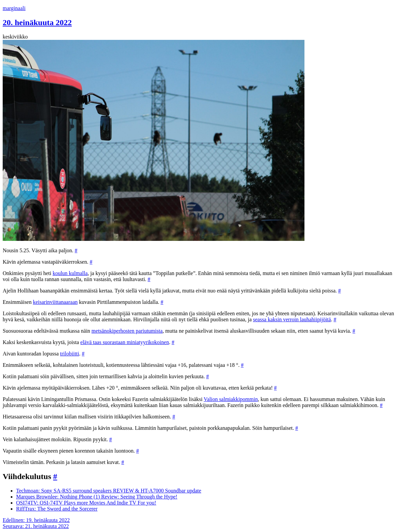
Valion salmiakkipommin (231, 399)
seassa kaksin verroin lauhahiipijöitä (292, 319)
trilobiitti (70, 354)
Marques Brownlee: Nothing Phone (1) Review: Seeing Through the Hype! (97, 497)
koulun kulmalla (70, 273)
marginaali (14, 8)
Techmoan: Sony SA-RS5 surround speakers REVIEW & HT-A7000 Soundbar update (109, 491)
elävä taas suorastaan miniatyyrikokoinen (125, 342)
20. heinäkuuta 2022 (37, 22)
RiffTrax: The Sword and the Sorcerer (57, 509)
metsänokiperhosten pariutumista (127, 331)
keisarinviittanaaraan (55, 302)
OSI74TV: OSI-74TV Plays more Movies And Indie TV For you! (86, 503)
